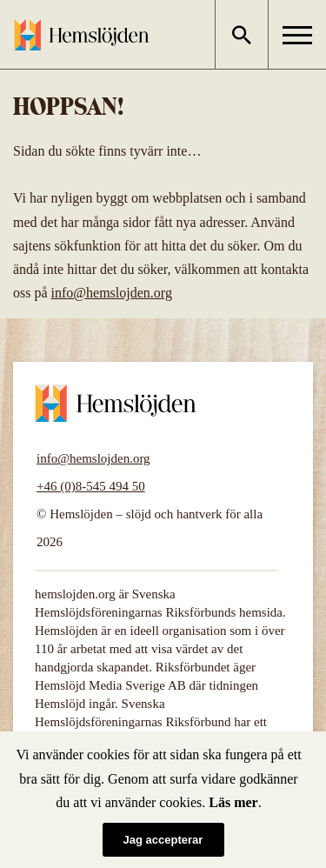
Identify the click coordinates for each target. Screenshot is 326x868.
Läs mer (233, 802)
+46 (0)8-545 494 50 (91, 486)
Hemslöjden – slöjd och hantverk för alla (82, 35)
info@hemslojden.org (112, 293)
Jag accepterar (163, 840)
